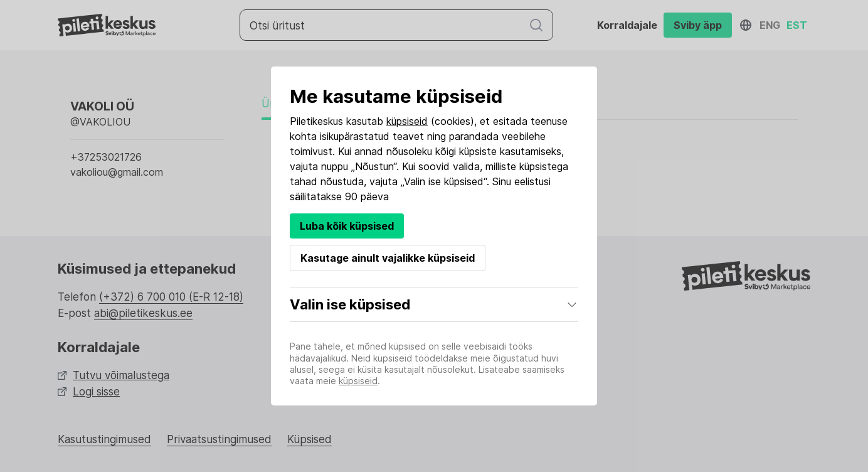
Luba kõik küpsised (347, 226)
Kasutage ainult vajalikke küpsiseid (388, 258)
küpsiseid (407, 121)
